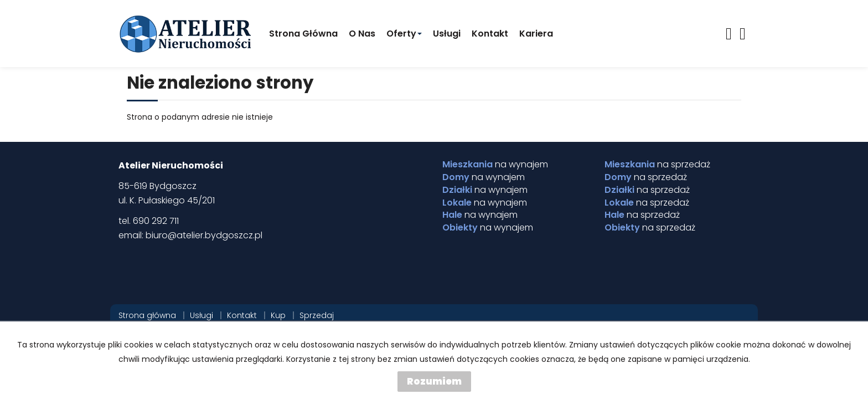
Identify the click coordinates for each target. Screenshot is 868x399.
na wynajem (495, 165)
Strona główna (303, 34)
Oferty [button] (404, 34)
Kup (278, 315)
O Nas (362, 34)
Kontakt (490, 34)
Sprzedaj (317, 315)
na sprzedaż (657, 165)
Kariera (536, 34)
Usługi (447, 34)
